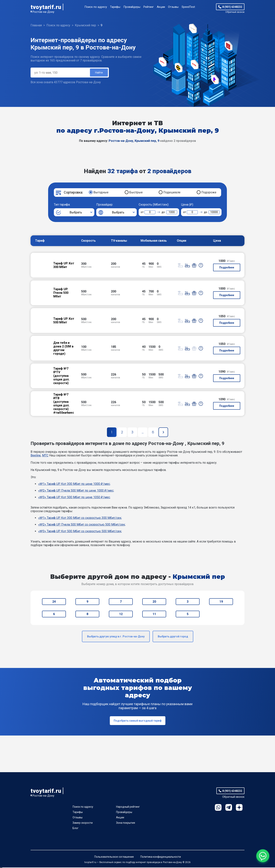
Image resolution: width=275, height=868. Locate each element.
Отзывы (173, 7)
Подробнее (227, 268)
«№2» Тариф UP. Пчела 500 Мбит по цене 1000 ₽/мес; (76, 491)
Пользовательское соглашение (114, 857)
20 (154, 602)
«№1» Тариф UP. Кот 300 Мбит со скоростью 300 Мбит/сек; (80, 518)
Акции (161, 7)
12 (121, 615)
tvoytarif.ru (46, 7)
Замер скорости (83, 823)
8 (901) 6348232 (232, 7)
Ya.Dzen (239, 808)
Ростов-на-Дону (43, 12)
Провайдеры (132, 7)
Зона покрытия (126, 823)
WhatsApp (218, 808)
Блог (76, 829)
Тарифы (115, 7)
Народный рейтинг (128, 807)
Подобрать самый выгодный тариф (138, 721)
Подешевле (172, 193)
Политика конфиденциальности (161, 857)
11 (154, 615)
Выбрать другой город (173, 637)
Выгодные (101, 193)
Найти (99, 73)
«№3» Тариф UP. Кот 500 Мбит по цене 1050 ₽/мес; (74, 498)
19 (221, 602)
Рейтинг (149, 7)
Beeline (36, 456)
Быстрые (136, 193)
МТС (45, 456)
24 (54, 602)
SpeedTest (188, 7)
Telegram (229, 808)
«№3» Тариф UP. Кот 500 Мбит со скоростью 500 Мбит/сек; (80, 532)
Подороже (209, 193)
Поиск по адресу (96, 7)
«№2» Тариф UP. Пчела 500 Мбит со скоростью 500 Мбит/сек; (82, 525)
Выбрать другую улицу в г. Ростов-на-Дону (116, 637)
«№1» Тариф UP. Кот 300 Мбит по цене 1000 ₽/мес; (74, 484)
